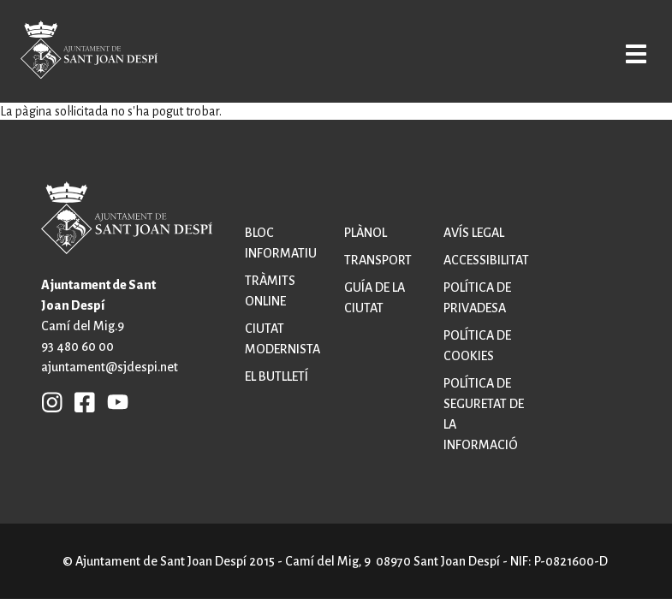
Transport (378, 260)
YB (113, 401)
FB (80, 401)
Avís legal (474, 233)
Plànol (366, 233)
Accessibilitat (486, 260)
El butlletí (277, 376)
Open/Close (631, 53)
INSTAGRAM (52, 401)
